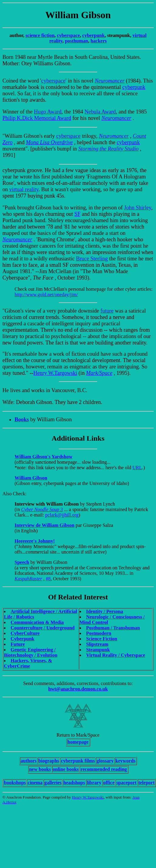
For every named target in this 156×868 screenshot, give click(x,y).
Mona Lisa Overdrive (49, 142)
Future (18, 644)
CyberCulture (25, 633)
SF (77, 214)
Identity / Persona (105, 611)
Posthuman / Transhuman (113, 628)
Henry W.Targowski (55, 373)
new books (40, 769)
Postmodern (99, 633)
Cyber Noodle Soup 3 (42, 509)
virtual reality (24, 189)
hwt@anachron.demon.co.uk (78, 689)
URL (137, 468)
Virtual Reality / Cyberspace (116, 655)
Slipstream (97, 644)
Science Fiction (102, 639)
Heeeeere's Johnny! (35, 541)
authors (29, 761)
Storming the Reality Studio (108, 149)
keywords (125, 761)
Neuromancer (110, 81)
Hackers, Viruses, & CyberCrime (28, 663)
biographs (49, 761)
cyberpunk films (78, 761)
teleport (146, 783)
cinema (35, 783)
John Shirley (138, 208)
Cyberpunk (22, 639)
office (109, 783)
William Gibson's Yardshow (43, 457)
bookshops (15, 783)
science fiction (40, 35)
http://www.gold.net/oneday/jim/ (46, 295)
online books (66, 769)
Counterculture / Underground (43, 628)
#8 (48, 579)
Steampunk (98, 650)
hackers (98, 41)
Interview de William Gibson (44, 525)
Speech (22, 562)
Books (22, 419)
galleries (53, 783)
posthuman (76, 41)
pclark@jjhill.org (62, 515)
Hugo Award (48, 112)
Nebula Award (100, 112)
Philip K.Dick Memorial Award (37, 118)
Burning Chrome (56, 239)
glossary (105, 761)
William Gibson (31, 478)
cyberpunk (93, 35)
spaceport (126, 783)
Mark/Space (99, 373)
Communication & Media (37, 622)
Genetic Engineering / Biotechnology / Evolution (31, 652)
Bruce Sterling (92, 259)
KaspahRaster (28, 579)
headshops (74, 783)
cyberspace (69, 35)
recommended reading (104, 769)
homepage (78, 742)
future (107, 311)
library (94, 783)
